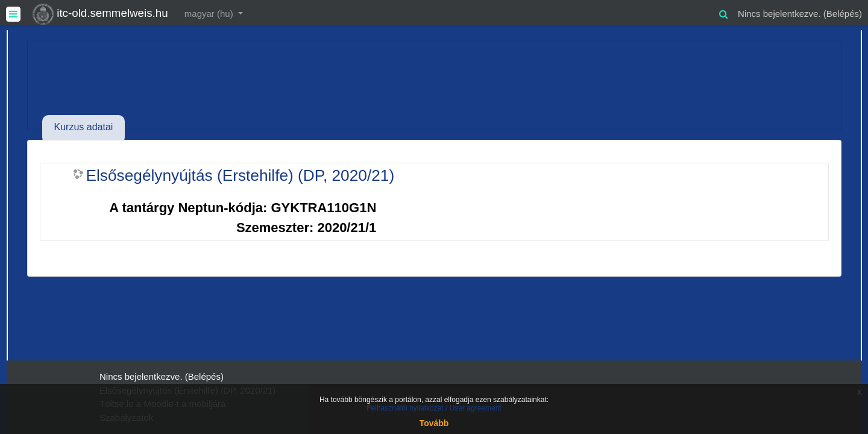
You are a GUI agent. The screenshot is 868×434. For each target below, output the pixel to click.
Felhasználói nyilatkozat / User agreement (434, 408)
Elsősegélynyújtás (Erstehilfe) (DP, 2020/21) (241, 175)
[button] (723, 12)
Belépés (843, 14)
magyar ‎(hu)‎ (210, 14)
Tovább (434, 423)
